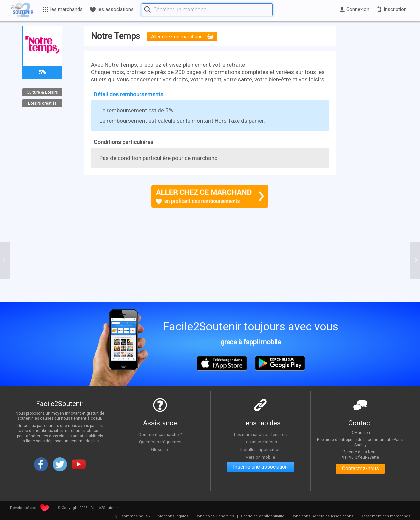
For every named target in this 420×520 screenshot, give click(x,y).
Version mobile (260, 457)
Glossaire (160, 449)
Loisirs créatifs (42, 103)
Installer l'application (260, 449)
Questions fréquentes (160, 442)
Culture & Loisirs (42, 92)
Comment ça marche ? (160, 434)
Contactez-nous (360, 469)
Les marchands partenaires (260, 434)
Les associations (260, 442)
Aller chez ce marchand (182, 37)
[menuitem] (133, 516)
